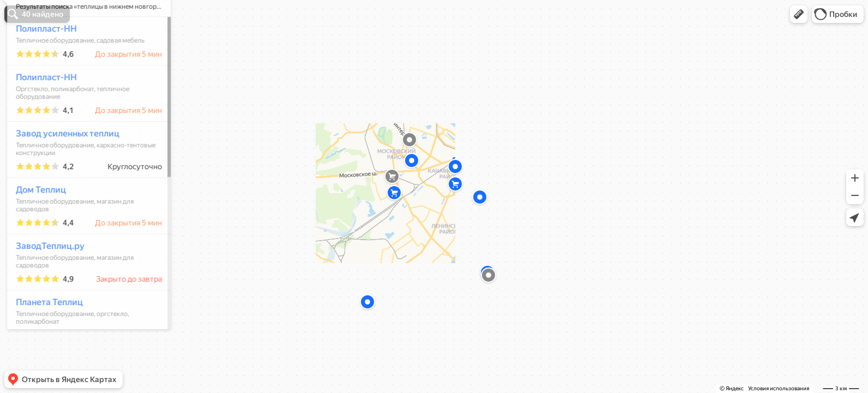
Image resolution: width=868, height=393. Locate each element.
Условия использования (779, 388)
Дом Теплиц (36, 222)
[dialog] (84, 195)
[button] (799, 14)
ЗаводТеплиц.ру (45, 278)
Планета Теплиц (44, 334)
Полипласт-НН (41, 61)
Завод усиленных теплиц (63, 166)
